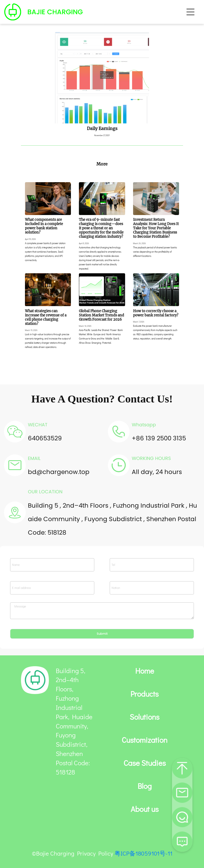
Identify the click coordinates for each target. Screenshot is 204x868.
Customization (144, 740)
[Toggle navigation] (190, 12)
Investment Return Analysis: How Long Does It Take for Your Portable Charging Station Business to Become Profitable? (156, 228)
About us (145, 809)
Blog (145, 786)
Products (144, 694)
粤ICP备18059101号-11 (143, 853)
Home (145, 671)
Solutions (144, 717)
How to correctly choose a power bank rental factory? (156, 313)
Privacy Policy (95, 853)
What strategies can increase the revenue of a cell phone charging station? (46, 317)
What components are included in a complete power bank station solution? (44, 226)
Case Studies (145, 763)
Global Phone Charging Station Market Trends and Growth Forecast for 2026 (101, 315)
